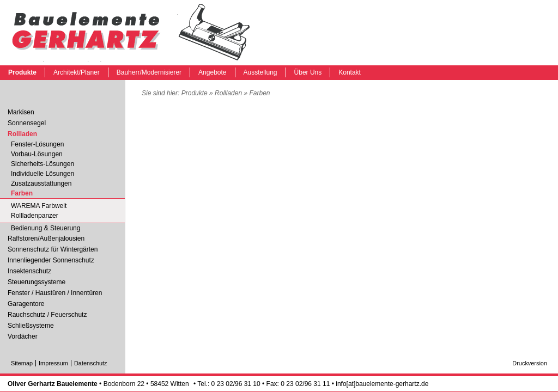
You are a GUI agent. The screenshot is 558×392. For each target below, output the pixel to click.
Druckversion (530, 363)
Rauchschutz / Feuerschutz (47, 315)
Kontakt (350, 72)
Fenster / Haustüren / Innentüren (55, 293)
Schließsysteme (31, 326)
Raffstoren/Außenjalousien (46, 238)
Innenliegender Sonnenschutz (51, 260)
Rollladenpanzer (35, 216)
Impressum (53, 363)
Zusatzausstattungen (41, 183)
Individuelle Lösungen (43, 174)
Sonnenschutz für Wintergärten (53, 249)
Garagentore (26, 304)
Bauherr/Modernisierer (149, 72)
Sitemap (22, 363)
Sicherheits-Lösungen (43, 164)
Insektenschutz (29, 271)
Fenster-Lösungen (37, 144)
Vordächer (23, 336)
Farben (131, 33)
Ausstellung (260, 72)
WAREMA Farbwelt (39, 206)
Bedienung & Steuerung (46, 228)
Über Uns (308, 72)
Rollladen (228, 93)
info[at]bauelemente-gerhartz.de (382, 384)
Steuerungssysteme (37, 282)
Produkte (22, 72)
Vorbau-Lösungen (37, 154)
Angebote (212, 72)
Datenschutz (91, 363)
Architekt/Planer (77, 72)
